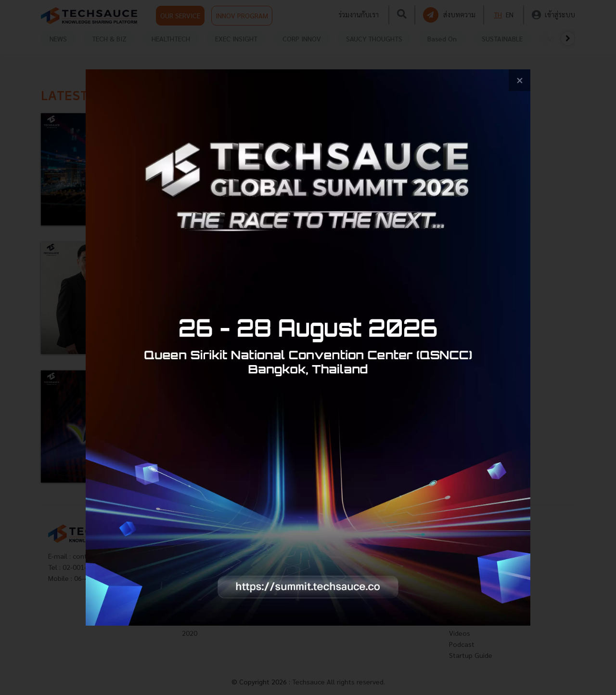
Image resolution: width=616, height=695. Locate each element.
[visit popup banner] (308, 347)
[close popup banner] (520, 80)
